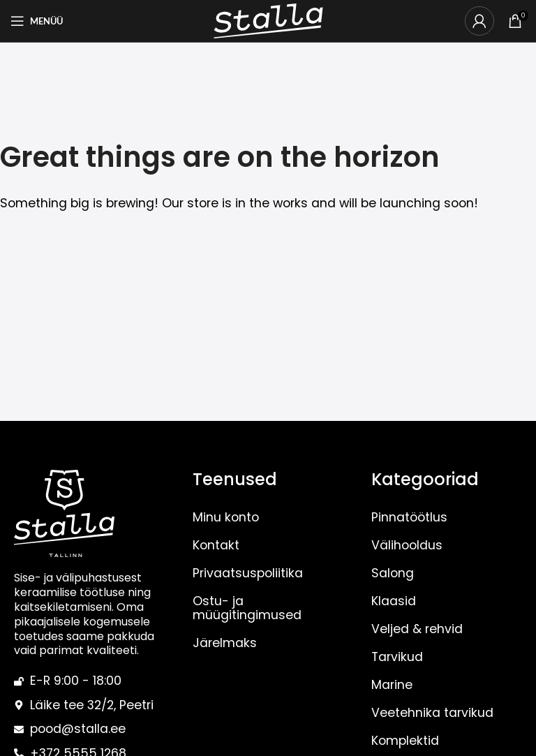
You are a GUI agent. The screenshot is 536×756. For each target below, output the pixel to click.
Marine (392, 685)
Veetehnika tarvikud (432, 713)
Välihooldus (407, 545)
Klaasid (394, 601)
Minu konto (226, 517)
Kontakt (216, 545)
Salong (393, 573)
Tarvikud (397, 657)
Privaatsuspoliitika (248, 573)
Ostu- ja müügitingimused (247, 608)
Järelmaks (225, 643)
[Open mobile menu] (37, 21)
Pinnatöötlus (409, 517)
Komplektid (405, 741)
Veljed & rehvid (417, 629)
